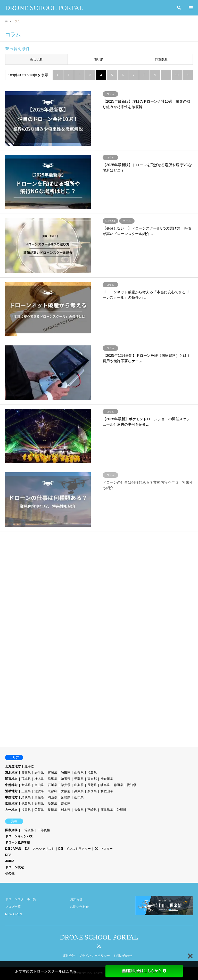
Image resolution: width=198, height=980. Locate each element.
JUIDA (10, 861)
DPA (8, 855)
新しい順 (36, 59)
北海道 (29, 766)
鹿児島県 (107, 810)
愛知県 (131, 785)
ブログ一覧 (13, 907)
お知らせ (76, 899)
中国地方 (11, 797)
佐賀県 (39, 810)
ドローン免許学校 (18, 843)
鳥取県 (26, 797)
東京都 (92, 779)
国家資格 (11, 830)
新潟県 (26, 785)
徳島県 (26, 804)
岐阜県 (105, 785)
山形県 (79, 773)
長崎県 (52, 810)
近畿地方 (11, 791)
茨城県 (26, 779)
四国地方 (11, 804)
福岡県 (26, 810)
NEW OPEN (14, 914)
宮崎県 (92, 810)
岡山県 (52, 797)
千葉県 (79, 779)
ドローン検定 (14, 867)
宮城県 (52, 773)
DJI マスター (104, 849)
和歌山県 (107, 791)
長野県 (92, 785)
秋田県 (66, 773)
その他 (10, 873)
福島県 (92, 773)
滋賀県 (39, 791)
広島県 (66, 797)
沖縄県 (121, 810)
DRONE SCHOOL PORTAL (99, 937)
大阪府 (66, 791)
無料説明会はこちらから (144, 971)
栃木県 (39, 779)
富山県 (39, 785)
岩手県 (39, 773)
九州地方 (11, 810)
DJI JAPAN (13, 849)
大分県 (79, 810)
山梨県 (79, 785)
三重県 (26, 791)
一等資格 (28, 830)
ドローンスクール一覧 (21, 899)
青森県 (26, 773)
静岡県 (118, 785)
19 (177, 75)
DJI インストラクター (75, 849)
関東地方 (11, 779)
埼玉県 (66, 779)
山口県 (79, 797)
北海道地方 (13, 766)
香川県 (39, 804)
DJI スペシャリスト (40, 849)
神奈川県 (107, 779)
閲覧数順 (161, 59)
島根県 (39, 797)
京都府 (52, 791)
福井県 (66, 785)
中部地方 (11, 785)
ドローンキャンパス (19, 836)
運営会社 (69, 956)
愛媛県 (52, 804)
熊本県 (66, 810)
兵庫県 (79, 791)
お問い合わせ (79, 907)
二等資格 (44, 830)
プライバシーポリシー (94, 956)
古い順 (99, 59)
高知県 (66, 804)
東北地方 (11, 773)
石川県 (52, 785)
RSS (99, 946)
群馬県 (52, 779)
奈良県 (92, 791)
